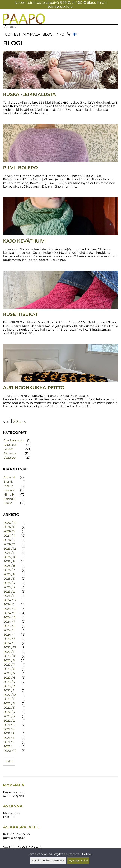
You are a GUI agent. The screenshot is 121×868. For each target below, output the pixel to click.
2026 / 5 (9, 531)
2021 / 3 (9, 738)
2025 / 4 (9, 583)
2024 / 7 (9, 622)
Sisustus (10, 453)
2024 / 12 (10, 600)
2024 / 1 (9, 643)
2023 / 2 (9, 686)
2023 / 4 (9, 678)
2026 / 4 (9, 536)
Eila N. (8, 482)
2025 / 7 (9, 570)
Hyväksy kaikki (78, 861)
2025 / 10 (10, 557)
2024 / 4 (10, 635)
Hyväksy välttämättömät (48, 861)
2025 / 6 (9, 574)
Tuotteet (12, 34)
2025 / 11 (9, 553)
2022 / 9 (9, 703)
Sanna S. (10, 499)
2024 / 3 (9, 639)
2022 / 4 (9, 712)
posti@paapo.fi (14, 838)
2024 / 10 (10, 609)
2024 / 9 (9, 613)
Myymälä (31, 34)
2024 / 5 (9, 630)
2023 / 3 (9, 682)
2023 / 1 (9, 690)
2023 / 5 (9, 673)
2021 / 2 (9, 742)
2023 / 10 (10, 656)
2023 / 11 (9, 652)
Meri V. (8, 486)
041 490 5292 (20, 834)
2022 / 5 (9, 708)
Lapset (9, 449)
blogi (48, 34)
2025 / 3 (9, 587)
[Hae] (60, 27)
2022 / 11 (9, 699)
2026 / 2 (9, 544)
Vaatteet (10, 458)
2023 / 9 (9, 660)
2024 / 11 (10, 604)
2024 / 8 (9, 617)
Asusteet (10, 445)
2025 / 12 (10, 549)
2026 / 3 (9, 540)
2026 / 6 (9, 527)
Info (60, 34)
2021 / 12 (9, 725)
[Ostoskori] (69, 34)
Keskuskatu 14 (14, 792)
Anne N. (9, 477)
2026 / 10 (10, 523)
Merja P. (9, 490)
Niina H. (9, 494)
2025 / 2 (9, 592)
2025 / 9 (9, 561)
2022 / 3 (9, 716)
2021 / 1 (9, 746)
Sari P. (8, 503)
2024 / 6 (9, 626)
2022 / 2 (9, 721)
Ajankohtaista (14, 440)
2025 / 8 (9, 566)
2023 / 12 (10, 647)
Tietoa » (87, 854)
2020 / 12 (10, 751)
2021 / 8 (9, 733)
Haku (9, 761)
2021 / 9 (9, 729)
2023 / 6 (9, 669)
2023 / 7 (9, 665)
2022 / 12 (10, 695)
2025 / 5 (9, 579)
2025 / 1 (9, 596)
